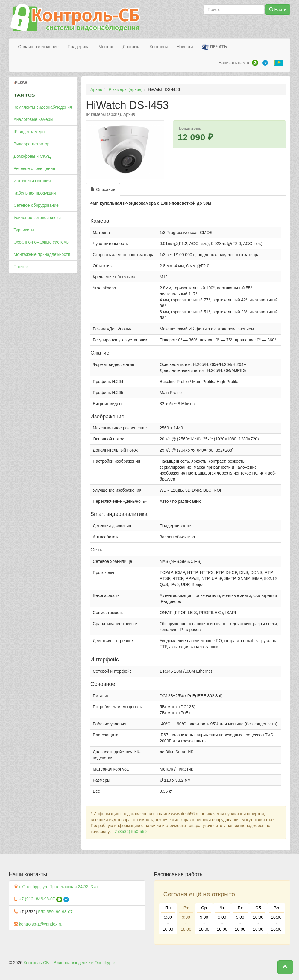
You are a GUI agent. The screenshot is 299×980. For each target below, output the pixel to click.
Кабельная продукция (35, 193)
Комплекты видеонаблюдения (43, 107)
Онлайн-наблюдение (38, 47)
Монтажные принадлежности (42, 254)
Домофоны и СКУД (32, 156)
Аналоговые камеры (34, 119)
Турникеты (24, 230)
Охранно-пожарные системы (42, 242)
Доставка (132, 47)
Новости (185, 47)
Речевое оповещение (35, 168)
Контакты (159, 47)
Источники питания (32, 181)
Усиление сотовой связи (37, 218)
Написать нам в (234, 63)
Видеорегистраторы (33, 144)
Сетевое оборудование (36, 205)
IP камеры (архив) (125, 89)
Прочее (21, 267)
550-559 (46, 912)
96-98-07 (64, 912)
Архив (96, 89)
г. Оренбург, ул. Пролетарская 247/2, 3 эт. (59, 887)
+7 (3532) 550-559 (129, 832)
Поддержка (79, 47)
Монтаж (106, 47)
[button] (285, 967)
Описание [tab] (103, 189)
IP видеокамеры (29, 132)
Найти (278, 10)
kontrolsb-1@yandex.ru (41, 924)
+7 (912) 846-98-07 (37, 899)
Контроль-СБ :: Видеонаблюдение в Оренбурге (69, 963)
